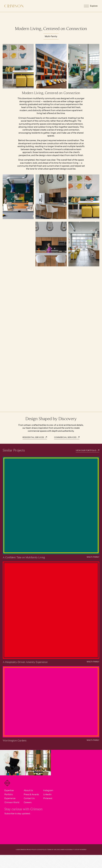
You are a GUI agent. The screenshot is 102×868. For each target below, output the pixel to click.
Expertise (9, 790)
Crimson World (12, 802)
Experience (10, 798)
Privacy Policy (31, 850)
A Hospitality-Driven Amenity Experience (25, 662)
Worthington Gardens (15, 741)
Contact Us (29, 798)
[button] (91, 6)
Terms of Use (52, 850)
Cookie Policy (42, 850)
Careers (28, 802)
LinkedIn (47, 794)
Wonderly (83, 850)
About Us (28, 790)
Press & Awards (31, 794)
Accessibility (70, 850)
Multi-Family (93, 557)
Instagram (48, 790)
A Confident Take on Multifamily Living (24, 557)
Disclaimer (61, 850)
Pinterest (48, 798)
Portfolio (9, 794)
